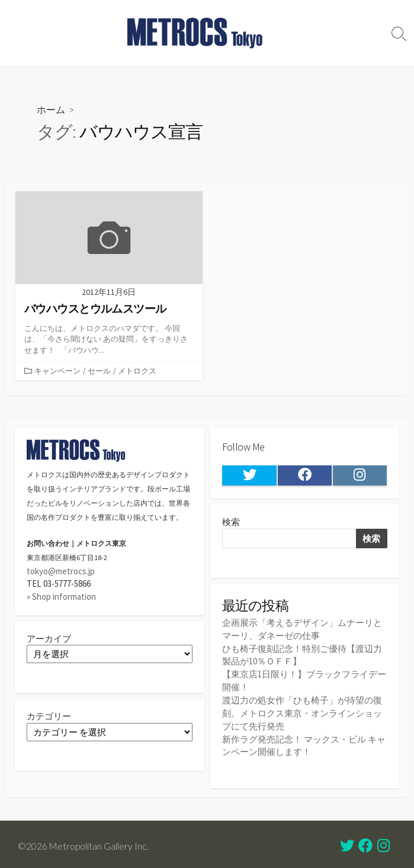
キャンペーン (57, 371)
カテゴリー (49, 717)
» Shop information (61, 597)
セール (99, 371)
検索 (231, 523)
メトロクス (137, 371)
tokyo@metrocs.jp (61, 572)
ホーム (51, 109)
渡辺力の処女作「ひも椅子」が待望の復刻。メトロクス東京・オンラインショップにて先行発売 (302, 711)
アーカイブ (49, 639)
